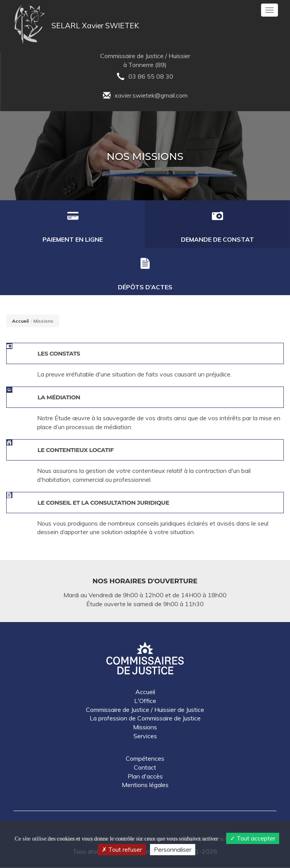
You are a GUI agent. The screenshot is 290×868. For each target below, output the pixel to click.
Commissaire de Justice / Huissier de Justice (145, 710)
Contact (145, 768)
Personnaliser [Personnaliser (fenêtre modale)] (173, 849)
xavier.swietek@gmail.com (145, 96)
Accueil (20, 321)
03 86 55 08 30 (145, 77)
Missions (145, 727)
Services (145, 736)
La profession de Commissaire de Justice (145, 718)
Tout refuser (122, 849)
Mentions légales (145, 785)
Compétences (145, 759)
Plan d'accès (145, 777)
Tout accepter (253, 838)
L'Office (145, 701)
